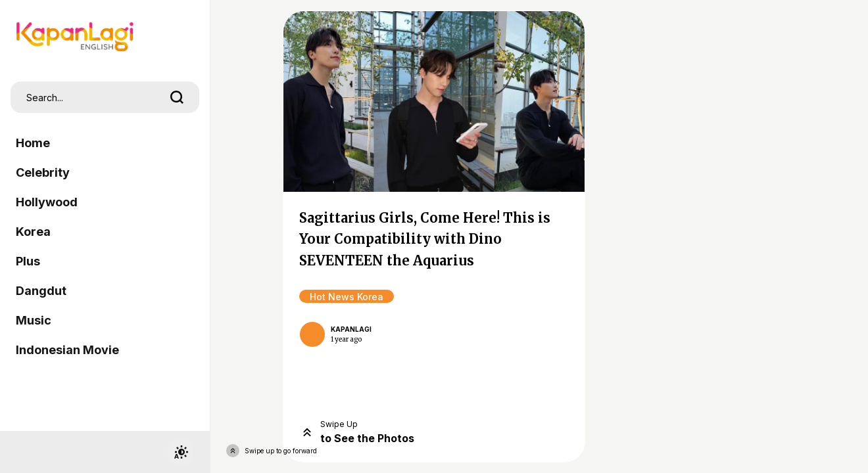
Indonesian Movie (67, 350)
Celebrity (43, 172)
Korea (33, 232)
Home (33, 143)
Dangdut (41, 291)
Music (34, 320)
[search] (177, 97)
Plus (28, 261)
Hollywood (47, 202)
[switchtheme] (181, 452)
